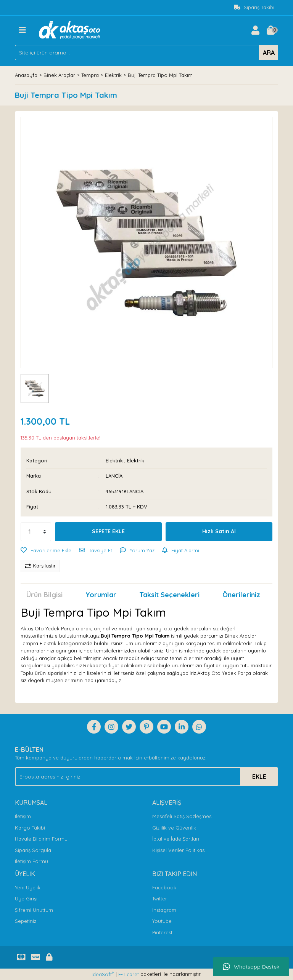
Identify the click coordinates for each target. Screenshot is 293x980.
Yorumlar (101, 595)
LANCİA (114, 476)
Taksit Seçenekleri (169, 595)
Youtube (162, 921)
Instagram (164, 910)
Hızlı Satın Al (219, 531)
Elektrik (114, 460)
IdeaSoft (103, 974)
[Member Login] (255, 30)
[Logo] (70, 29)
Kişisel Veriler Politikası (179, 850)
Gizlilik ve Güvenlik (174, 828)
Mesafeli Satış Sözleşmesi (182, 816)
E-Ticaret (129, 974)
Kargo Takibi (30, 828)
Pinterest (162, 932)
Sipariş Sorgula (33, 850)
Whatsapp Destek (251, 967)
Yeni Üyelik (28, 887)
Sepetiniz (26, 921)
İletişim (23, 816)
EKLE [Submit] (259, 777)
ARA (269, 53)
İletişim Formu (31, 861)
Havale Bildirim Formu (41, 839)
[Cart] (270, 30)
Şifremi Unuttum (34, 910)
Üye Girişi (26, 898)
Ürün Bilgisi (44, 595)
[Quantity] (36, 532)
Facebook (164, 887)
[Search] (146, 53)
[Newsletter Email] (146, 777)
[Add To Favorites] (46, 551)
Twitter (160, 898)
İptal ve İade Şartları (176, 839)
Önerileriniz (241, 595)
